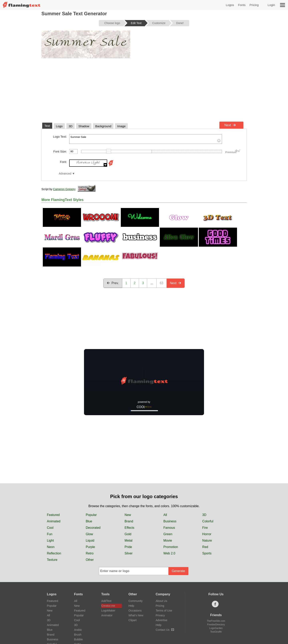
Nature (207, 541)
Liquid (90, 541)
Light (50, 541)
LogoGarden (216, 628)
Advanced (65, 174)
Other (90, 560)
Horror (207, 534)
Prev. (113, 283)
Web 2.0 (169, 553)
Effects (129, 528)
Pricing (254, 5)
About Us (161, 601)
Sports (207, 553)
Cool (50, 528)
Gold (128, 534)
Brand (129, 521)
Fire (205, 528)
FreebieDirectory (216, 625)
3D (204, 515)
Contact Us (165, 630)
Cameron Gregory (64, 189)
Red (205, 547)
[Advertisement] (144, 90)
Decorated (93, 528)
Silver (129, 553)
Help (131, 606)
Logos (230, 5)
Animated (54, 521)
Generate (178, 571)
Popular (91, 515)
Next (230, 125)
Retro (90, 553)
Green (168, 534)
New (128, 515)
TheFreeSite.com (216, 621)
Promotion (171, 547)
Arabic (78, 630)
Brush (78, 635)
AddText (106, 601)
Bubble (78, 639)
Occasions (135, 611)
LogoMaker (108, 611)
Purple (90, 547)
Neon (51, 547)
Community (135, 601)
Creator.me (108, 606)
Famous (169, 528)
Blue (89, 521)
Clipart (132, 620)
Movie (168, 541)
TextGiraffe (216, 632)
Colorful (208, 521)
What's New (136, 615)
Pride (128, 547)
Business (170, 521)
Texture (52, 560)
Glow (89, 534)
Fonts (242, 5)
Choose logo (112, 23)
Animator (107, 615)
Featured (53, 515)
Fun (50, 534)
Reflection (54, 553)
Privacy (160, 615)
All (165, 515)
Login (271, 5)
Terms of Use (164, 611)
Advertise (161, 620)
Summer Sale (146, 139)
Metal (128, 541)
